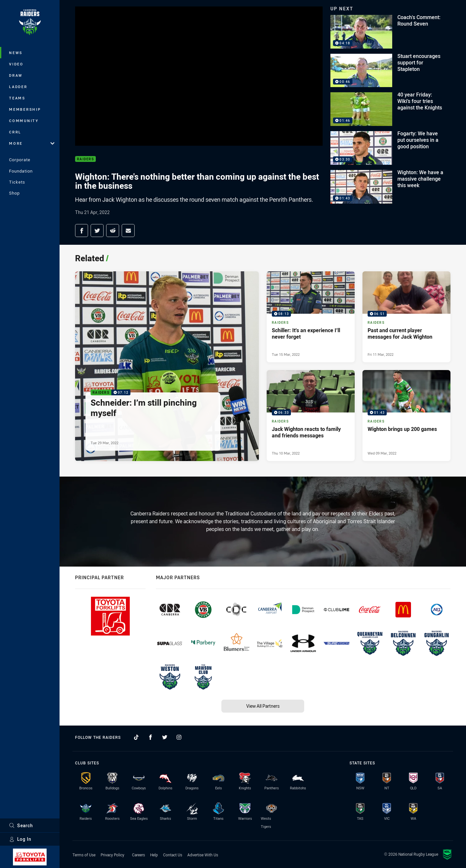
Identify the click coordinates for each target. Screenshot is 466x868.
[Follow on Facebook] (150, 737)
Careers (139, 855)
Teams (17, 98)
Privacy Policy (112, 855)
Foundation (21, 171)
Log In (20, 839)
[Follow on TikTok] (136, 737)
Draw (16, 75)
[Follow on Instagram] (179, 737)
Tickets (17, 182)
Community (24, 121)
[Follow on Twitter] (165, 737)
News (16, 53)
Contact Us (173, 855)
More (32, 143)
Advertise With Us (203, 855)
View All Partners (263, 706)
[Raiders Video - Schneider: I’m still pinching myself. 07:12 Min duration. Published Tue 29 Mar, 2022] (167, 366)
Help (154, 855)
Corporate (20, 160)
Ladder (18, 87)
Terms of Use (84, 855)
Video (16, 64)
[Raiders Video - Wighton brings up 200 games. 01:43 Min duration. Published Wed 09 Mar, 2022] (406, 416)
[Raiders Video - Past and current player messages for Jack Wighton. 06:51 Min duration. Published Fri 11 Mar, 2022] (406, 317)
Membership (25, 109)
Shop (14, 193)
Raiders (85, 159)
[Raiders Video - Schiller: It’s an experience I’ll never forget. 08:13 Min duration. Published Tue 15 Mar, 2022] (311, 317)
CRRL (15, 132)
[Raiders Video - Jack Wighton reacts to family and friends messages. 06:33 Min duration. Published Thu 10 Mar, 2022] (311, 416)
